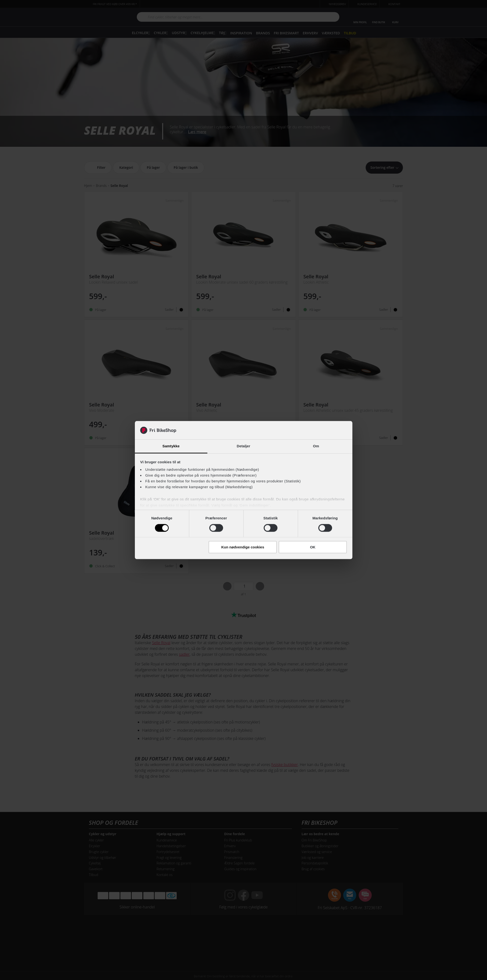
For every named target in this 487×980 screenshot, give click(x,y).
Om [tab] (316, 446)
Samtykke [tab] (171, 446)
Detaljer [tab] (244, 446)
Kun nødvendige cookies (243, 547)
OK (313, 547)
